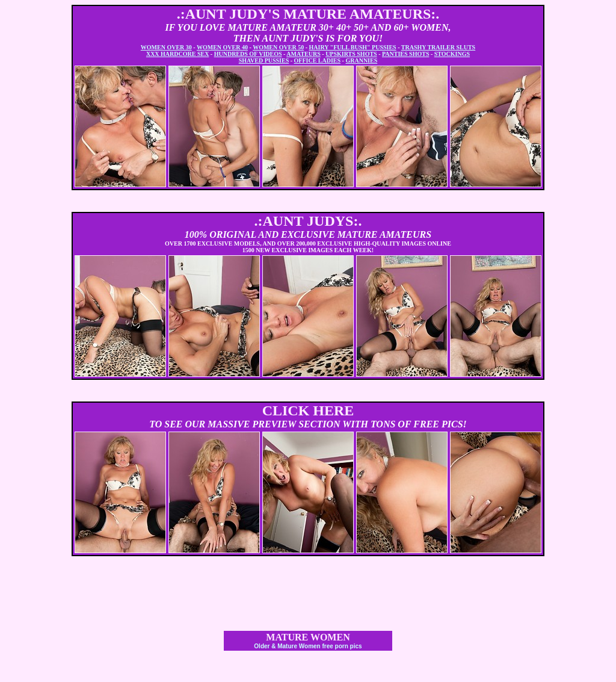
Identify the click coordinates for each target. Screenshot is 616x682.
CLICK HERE (308, 411)
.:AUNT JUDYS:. (308, 221)
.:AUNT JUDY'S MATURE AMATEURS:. (308, 14)
